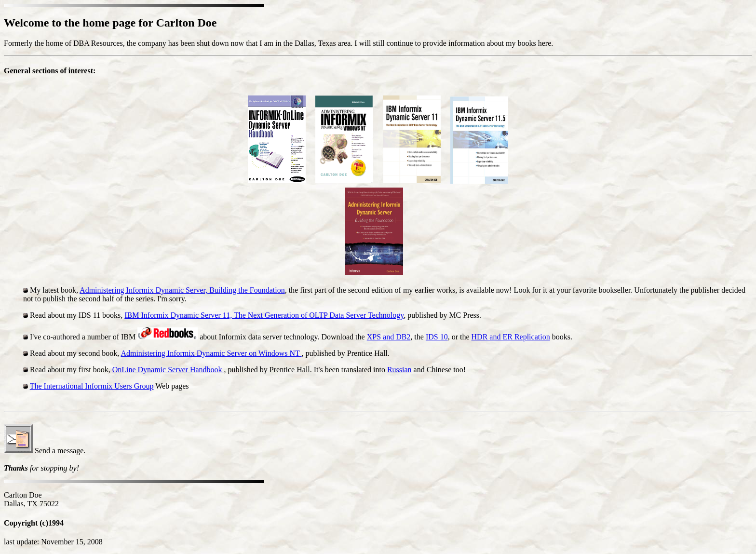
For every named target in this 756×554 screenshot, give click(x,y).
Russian (399, 370)
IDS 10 (437, 337)
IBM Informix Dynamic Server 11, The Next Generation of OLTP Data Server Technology (264, 315)
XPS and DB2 (389, 337)
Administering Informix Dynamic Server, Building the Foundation (182, 290)
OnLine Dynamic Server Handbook (168, 370)
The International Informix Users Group (92, 386)
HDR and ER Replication (511, 337)
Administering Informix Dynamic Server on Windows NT (211, 353)
